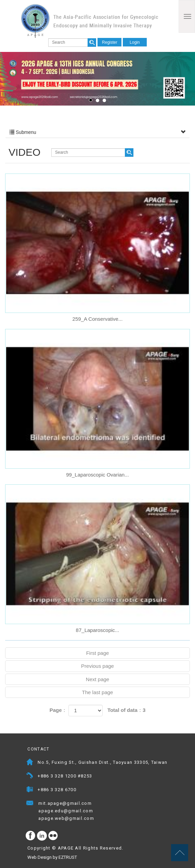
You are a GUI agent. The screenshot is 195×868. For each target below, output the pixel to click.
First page (98, 653)
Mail (98, 804)
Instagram (42, 836)
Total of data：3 (126, 710)
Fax (30, 790)
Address (30, 763)
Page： (58, 710)
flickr (53, 836)
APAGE (89, 21)
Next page (97, 679)
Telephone (30, 777)
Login (135, 42)
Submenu (97, 132)
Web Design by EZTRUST (52, 857)
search (92, 43)
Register (110, 42)
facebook (31, 836)
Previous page (97, 666)
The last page (98, 692)
